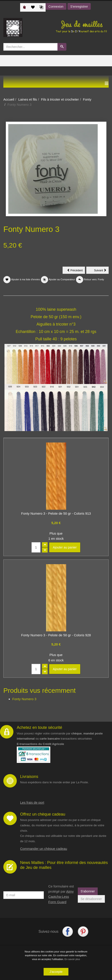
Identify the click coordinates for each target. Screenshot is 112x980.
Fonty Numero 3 (24, 699)
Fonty (87, 99)
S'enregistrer (79, 6)
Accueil (9, 99)
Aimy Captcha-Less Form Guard (61, 897)
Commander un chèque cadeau (44, 849)
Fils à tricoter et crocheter (60, 99)
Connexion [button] (56, 6)
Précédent (76, 271)
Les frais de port (32, 802)
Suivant (101, 271)
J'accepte (56, 972)
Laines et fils (28, 99)
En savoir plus (72, 959)
